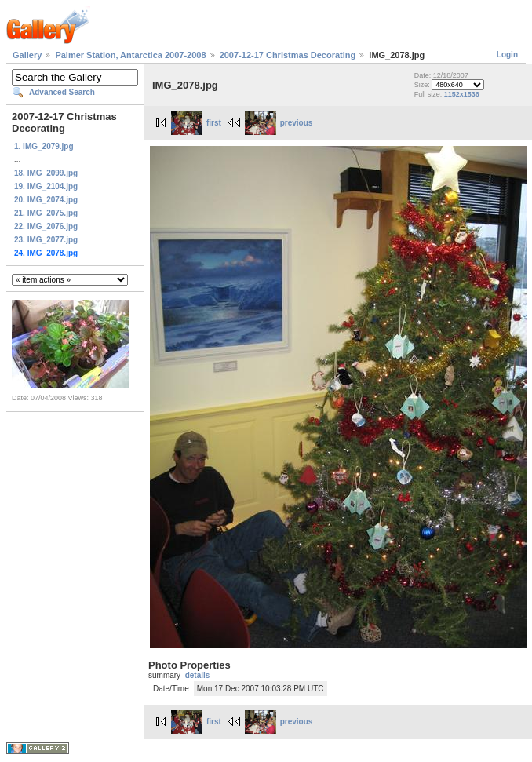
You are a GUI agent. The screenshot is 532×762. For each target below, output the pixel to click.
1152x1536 (462, 94)
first (196, 123)
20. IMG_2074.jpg (46, 200)
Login (507, 55)
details (198, 675)
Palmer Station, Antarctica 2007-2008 (130, 55)
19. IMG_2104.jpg (46, 186)
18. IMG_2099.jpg (46, 173)
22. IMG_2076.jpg (46, 226)
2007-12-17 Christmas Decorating (288, 55)
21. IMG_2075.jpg (46, 213)
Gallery (27, 55)
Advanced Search (62, 92)
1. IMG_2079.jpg (44, 146)
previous (279, 123)
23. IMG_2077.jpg (46, 240)
